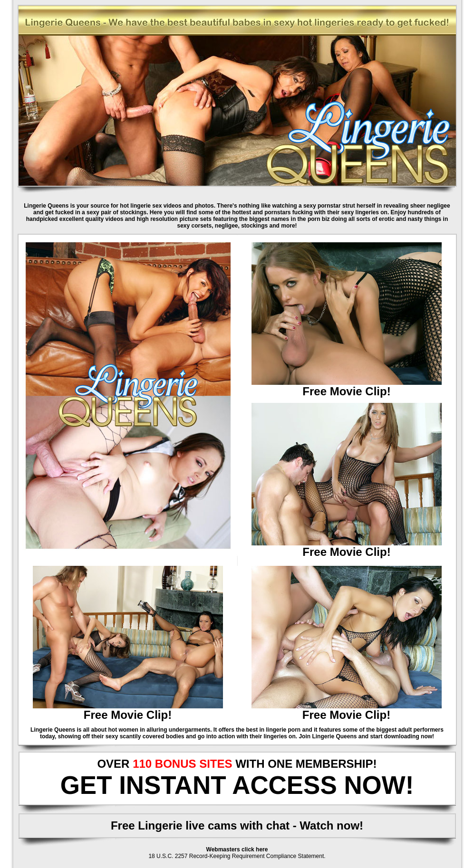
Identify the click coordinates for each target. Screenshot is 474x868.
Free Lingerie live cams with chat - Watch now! (237, 825)
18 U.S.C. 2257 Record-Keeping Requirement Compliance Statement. (237, 856)
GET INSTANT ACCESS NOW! (237, 785)
